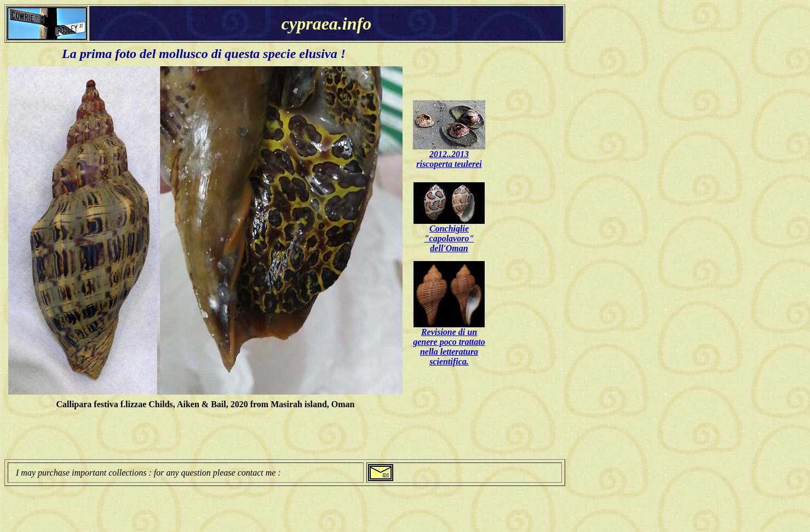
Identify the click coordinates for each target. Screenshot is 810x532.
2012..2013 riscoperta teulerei (449, 159)
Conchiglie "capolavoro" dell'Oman (449, 238)
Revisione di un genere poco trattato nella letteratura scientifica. (449, 347)
